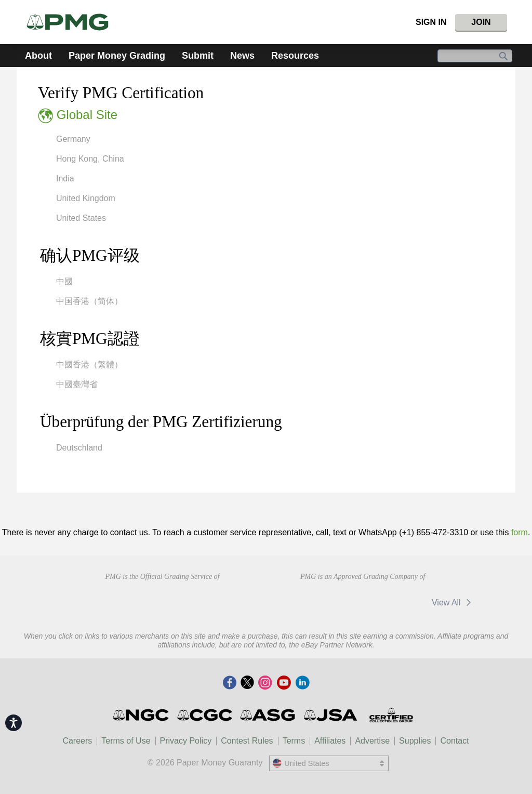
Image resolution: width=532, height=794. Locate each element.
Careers (77, 741)
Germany (73, 139)
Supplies (415, 741)
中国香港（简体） (89, 301)
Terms (294, 741)
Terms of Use (126, 741)
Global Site (87, 115)
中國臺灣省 (77, 384)
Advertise (372, 741)
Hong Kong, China (90, 159)
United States (81, 218)
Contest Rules (247, 741)
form (520, 532)
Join (481, 22)
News (242, 56)
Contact (454, 741)
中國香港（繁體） (89, 365)
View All (453, 603)
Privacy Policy (186, 741)
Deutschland (79, 448)
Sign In (431, 22)
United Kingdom (86, 198)
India (65, 178)
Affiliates (330, 741)
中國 (64, 281)
